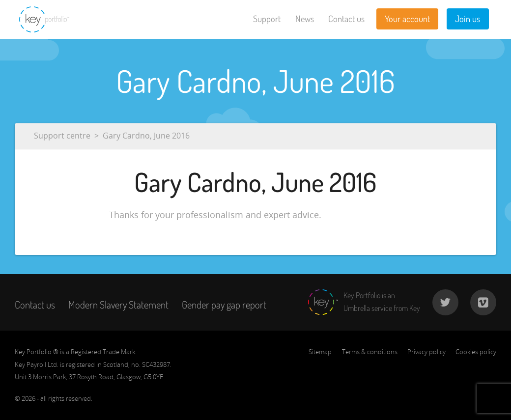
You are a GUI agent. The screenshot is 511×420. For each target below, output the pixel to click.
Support (267, 19)
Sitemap (320, 352)
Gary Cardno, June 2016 (146, 136)
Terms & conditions (370, 352)
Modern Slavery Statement (118, 305)
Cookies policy (476, 352)
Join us (468, 19)
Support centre (62, 136)
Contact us (346, 19)
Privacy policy (426, 352)
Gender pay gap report (224, 305)
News (305, 19)
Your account (407, 19)
